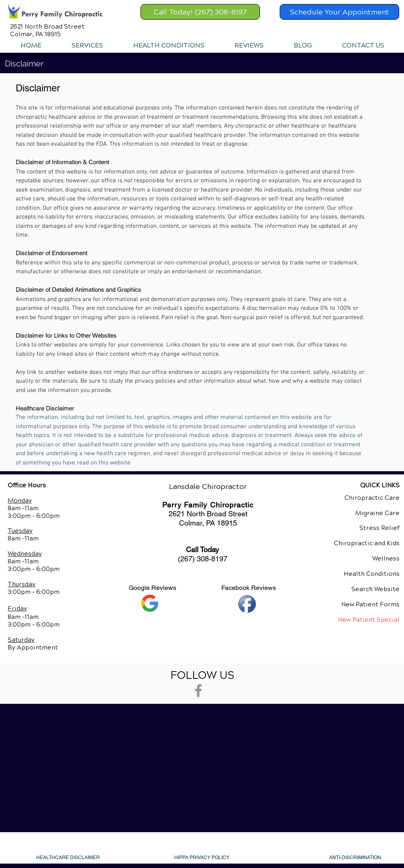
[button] (87, 45)
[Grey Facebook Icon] (198, 691)
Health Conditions (372, 574)
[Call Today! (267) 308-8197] (200, 12)
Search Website (375, 589)
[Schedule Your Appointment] (339, 12)
